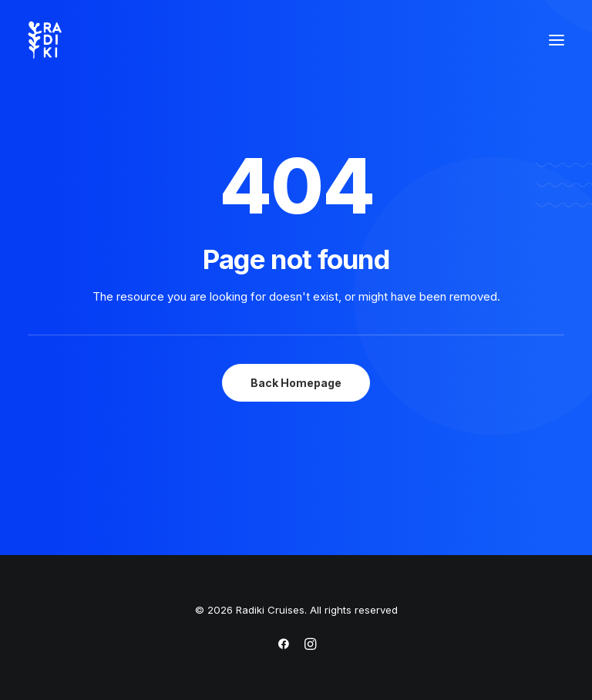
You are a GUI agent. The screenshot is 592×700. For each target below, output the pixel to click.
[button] (557, 40)
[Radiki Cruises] (45, 40)
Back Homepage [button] (296, 383)
